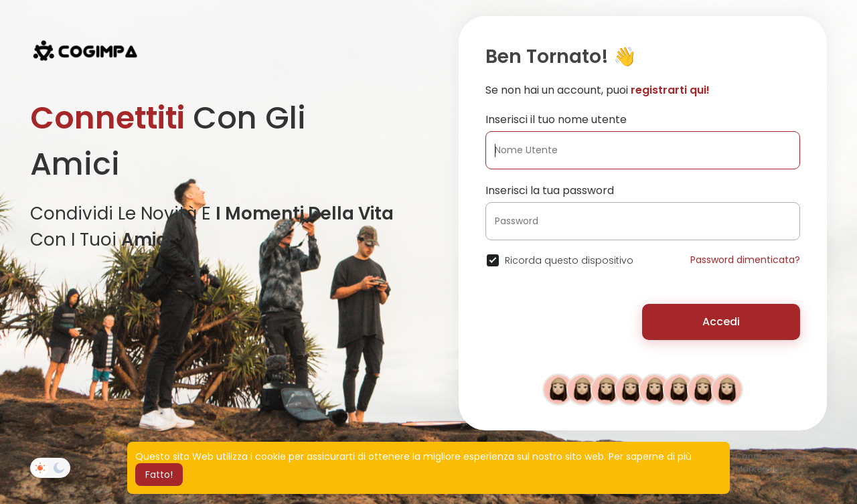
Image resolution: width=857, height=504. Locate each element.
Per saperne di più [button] (650, 456)
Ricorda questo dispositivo (569, 260)
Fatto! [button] (159, 475)
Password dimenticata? (745, 260)
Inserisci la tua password (550, 190)
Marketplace (763, 469)
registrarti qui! (670, 90)
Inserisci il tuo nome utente (556, 119)
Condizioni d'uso (771, 456)
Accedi (721, 322)
